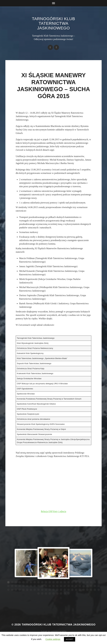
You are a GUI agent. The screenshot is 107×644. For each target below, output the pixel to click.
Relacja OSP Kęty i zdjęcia (53, 511)
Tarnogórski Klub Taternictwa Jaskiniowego (54, 23)
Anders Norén (59, 631)
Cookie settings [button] (53, 639)
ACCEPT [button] (70, 639)
